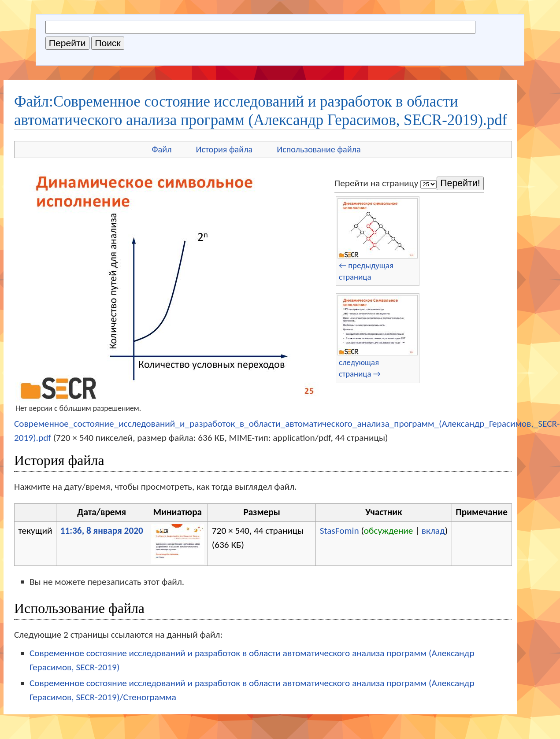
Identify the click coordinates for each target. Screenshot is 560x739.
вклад (433, 531)
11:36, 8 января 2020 (102, 531)
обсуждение (389, 531)
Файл (161, 149)
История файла (224, 149)
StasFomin (339, 531)
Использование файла (319, 149)
